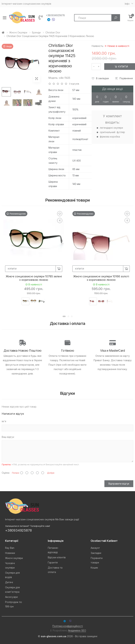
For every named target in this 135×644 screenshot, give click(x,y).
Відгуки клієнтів (57, 557)
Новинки (10, 553)
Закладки (96, 553)
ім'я (4, 421)
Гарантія (53, 562)
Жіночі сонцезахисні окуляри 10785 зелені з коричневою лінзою (34, 278)
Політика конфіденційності (68, 626)
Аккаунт (95, 548)
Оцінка (6, 473)
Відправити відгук (119, 484)
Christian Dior (53, 32)
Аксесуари (11, 597)
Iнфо (127, 4)
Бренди (36, 32)
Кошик (94, 568)
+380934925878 (55, 15)
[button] (130, 18)
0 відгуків (74, 84)
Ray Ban (10, 548)
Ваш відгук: (8, 437)
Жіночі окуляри (18, 32)
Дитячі (9, 582)
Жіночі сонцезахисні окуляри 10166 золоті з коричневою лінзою (101, 278)
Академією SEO (77, 630)
